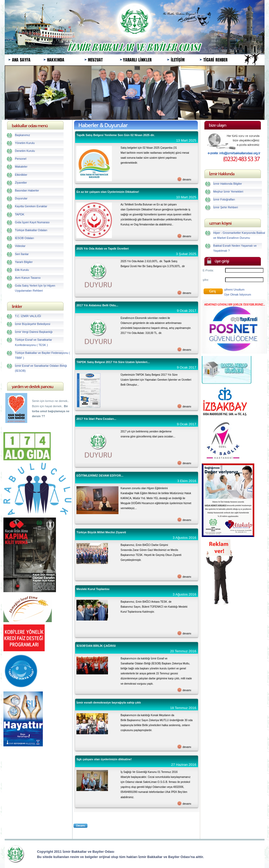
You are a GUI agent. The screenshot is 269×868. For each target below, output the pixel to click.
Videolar (20, 246)
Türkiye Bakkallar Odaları (31, 230)
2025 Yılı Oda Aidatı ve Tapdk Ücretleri (103, 249)
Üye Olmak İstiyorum (238, 294)
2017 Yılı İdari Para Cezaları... (96, 419)
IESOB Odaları (25, 238)
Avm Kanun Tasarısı (28, 278)
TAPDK (20, 214)
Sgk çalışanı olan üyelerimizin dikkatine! (104, 759)
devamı (187, 180)
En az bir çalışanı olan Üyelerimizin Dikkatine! (108, 192)
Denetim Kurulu (25, 151)
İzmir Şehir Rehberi (226, 207)
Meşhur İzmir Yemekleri (228, 192)
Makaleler (21, 167)
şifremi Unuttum (234, 290)
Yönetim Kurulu (25, 143)
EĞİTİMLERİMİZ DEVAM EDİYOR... (100, 476)
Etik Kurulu (22, 270)
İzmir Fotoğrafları (224, 199)
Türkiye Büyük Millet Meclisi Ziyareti (101, 532)
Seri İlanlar (22, 254)
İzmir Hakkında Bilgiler (228, 184)
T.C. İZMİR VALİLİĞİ (28, 316)
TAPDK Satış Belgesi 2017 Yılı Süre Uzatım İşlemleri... (113, 362)
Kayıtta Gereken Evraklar (31, 206)
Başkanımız (22, 135)
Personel (21, 159)
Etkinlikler (21, 175)
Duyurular (21, 198)
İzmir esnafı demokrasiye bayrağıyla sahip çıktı (109, 702)
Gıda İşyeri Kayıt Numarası (32, 222)
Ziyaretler (21, 183)
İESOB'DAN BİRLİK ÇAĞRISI (96, 646)
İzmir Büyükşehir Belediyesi (33, 324)
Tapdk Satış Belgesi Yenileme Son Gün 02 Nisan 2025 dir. (116, 135)
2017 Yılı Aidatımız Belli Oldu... (97, 305)
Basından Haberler (27, 190)
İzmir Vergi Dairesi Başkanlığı (34, 332)
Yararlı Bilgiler (24, 262)
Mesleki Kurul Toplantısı (93, 589)
